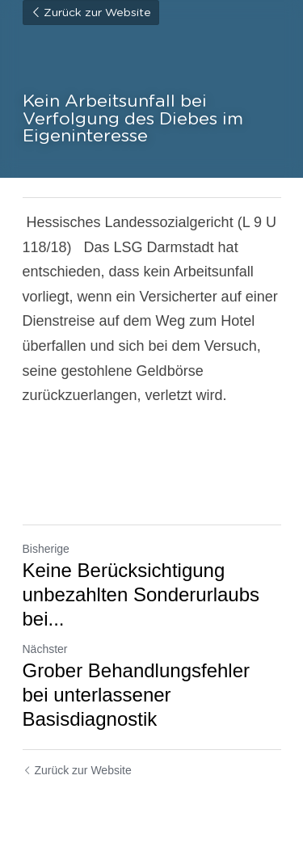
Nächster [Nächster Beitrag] (45, 649)
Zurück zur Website (91, 13)
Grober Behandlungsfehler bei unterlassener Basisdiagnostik (137, 695)
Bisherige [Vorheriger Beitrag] (46, 549)
